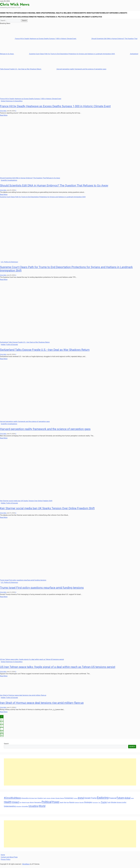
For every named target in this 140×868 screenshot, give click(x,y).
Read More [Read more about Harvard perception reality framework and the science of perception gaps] (4, 441)
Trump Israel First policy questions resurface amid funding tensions (23, 583)
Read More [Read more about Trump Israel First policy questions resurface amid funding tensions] (4, 599)
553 (2, 735)
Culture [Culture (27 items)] (76, 801)
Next (2, 738)
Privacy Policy (6, 862)
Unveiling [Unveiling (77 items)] (33, 809)
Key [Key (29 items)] (21, 805)
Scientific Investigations (93, 14)
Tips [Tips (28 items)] (99, 805)
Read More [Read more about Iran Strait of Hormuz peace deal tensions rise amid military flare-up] (4, 715)
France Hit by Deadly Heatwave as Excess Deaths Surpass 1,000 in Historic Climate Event (38, 41)
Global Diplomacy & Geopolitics (92, 19)
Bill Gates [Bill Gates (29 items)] (32, 801)
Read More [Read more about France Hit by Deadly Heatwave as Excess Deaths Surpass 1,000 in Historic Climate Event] (4, 118)
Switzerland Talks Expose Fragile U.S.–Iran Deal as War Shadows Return (25, 345)
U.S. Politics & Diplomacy (67, 19)
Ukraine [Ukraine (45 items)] (114, 805)
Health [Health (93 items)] (8, 805)
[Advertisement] (62, 775)
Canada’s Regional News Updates (36, 14)
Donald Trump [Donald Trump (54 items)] (90, 801)
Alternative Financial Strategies (42, 19)
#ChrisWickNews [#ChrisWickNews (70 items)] (12, 801)
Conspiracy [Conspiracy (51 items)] (69, 801)
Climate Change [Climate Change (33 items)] (60, 801)
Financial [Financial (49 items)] (113, 801)
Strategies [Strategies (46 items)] (88, 805)
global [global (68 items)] (127, 801)
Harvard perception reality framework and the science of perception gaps (74, 72)
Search (6, 746)
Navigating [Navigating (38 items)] (38, 805)
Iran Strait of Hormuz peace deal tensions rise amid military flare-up (23, 698)
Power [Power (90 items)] (56, 805)
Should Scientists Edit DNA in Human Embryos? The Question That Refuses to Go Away (30, 181)
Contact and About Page (9, 860)
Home (3, 857)
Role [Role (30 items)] (68, 805)
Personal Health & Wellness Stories (66, 14)
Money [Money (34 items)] (32, 805)
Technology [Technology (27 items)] (95, 805)
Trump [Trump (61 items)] (104, 805)
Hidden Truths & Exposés (11, 14)
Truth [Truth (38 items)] (109, 805)
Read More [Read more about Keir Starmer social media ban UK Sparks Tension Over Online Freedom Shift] (4, 520)
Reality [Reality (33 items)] (62, 805)
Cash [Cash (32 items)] (45, 801)
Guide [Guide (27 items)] (132, 801)
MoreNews (26, 867)
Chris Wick (3, 114)
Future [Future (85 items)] (120, 800)
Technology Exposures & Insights (118, 14)
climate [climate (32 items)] (53, 801)
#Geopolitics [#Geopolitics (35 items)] (25, 801)
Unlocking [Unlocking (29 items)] (19, 809)
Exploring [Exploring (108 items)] (103, 800)
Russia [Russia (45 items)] (72, 805)
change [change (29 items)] (48, 801)
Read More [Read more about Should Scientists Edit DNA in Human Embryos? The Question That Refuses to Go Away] (4, 197)
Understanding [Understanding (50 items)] (10, 809)
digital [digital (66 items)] (81, 801)
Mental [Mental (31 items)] (24, 805)
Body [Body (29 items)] (36, 801)
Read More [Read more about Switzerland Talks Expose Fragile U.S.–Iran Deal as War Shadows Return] (4, 362)
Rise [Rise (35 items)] (65, 805)
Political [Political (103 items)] (47, 805)
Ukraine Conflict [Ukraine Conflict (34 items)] (122, 805)
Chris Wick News (15, 4)
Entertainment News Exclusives (14, 19)
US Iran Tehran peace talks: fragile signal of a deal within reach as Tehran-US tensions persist (32, 662)
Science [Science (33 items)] (77, 805)
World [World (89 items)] (42, 809)
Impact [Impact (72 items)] (16, 805)
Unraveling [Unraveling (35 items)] (25, 809)
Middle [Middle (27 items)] (28, 805)
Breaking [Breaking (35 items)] (40, 801)
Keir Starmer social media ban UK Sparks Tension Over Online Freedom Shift (26, 504)
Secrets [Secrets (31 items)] (82, 805)
